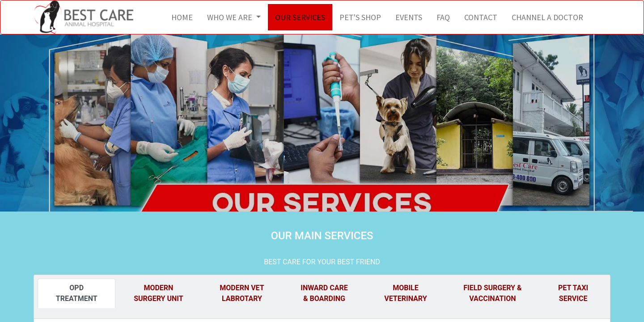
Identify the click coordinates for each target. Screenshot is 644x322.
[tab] (76, 293)
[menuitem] (182, 17)
